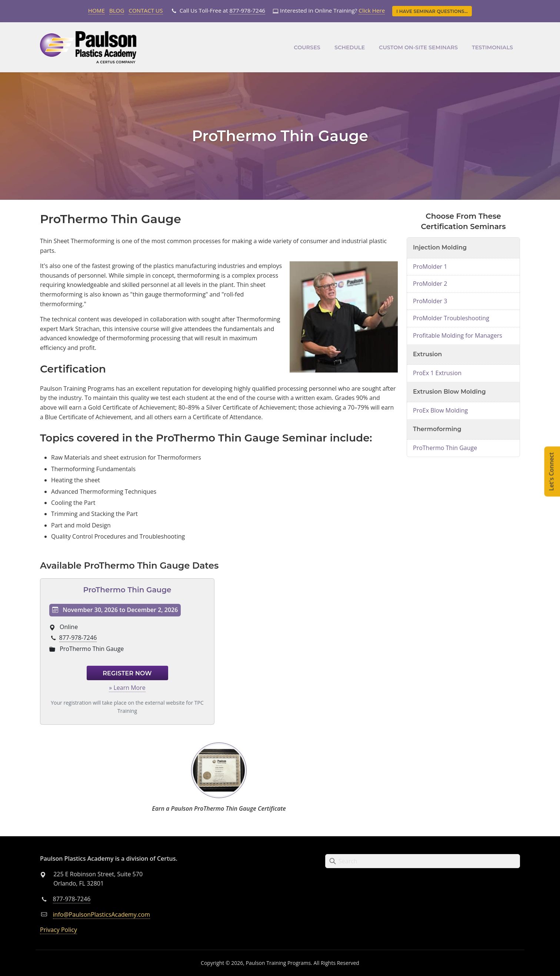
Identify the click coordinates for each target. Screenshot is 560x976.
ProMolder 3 (430, 301)
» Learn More (127, 688)
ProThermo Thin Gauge (127, 590)
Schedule (350, 47)
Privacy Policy (59, 930)
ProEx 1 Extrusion (437, 373)
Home (96, 10)
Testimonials (492, 47)
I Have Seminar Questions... (432, 11)
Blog (117, 10)
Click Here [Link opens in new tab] (372, 10)
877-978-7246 (247, 10)
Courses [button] (307, 47)
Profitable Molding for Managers (458, 335)
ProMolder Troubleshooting (451, 318)
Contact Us (146, 10)
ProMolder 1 (430, 267)
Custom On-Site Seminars (418, 47)
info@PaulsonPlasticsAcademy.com (101, 914)
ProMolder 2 (430, 284)
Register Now (127, 673)
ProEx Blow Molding (440, 410)
